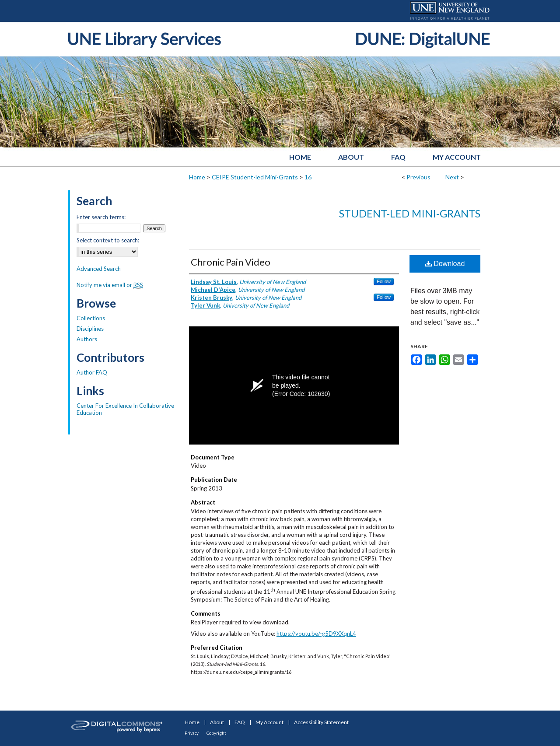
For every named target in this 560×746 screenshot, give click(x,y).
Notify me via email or (110, 285)
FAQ (240, 722)
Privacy (192, 733)
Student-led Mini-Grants (410, 213)
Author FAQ (92, 372)
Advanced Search (99, 269)
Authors (87, 339)
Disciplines (90, 329)
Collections (91, 318)
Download (445, 264)
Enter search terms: (101, 217)
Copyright (216, 733)
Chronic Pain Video (231, 262)
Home (197, 177)
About (217, 722)
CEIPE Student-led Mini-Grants (255, 177)
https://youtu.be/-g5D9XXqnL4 (316, 634)
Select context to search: (108, 240)
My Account (269, 722)
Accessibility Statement (321, 722)
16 (308, 177)
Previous (418, 177)
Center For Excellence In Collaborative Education (125, 409)
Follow (384, 281)
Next (452, 177)
